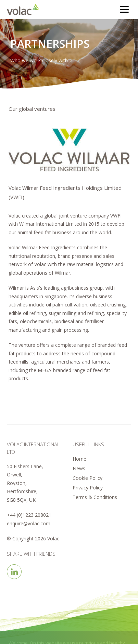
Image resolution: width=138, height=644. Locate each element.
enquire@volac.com (29, 523)
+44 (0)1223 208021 (29, 515)
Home (79, 459)
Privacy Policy (88, 488)
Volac (24, 9)
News (79, 468)
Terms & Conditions (95, 497)
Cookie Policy (87, 478)
